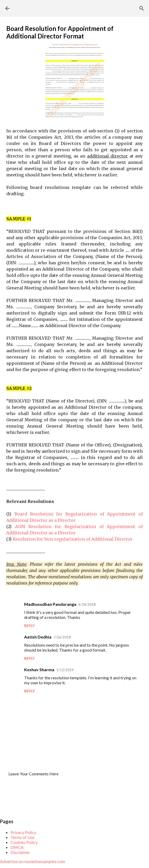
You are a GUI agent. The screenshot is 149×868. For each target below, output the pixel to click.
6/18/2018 (87, 604)
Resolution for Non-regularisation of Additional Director (73, 539)
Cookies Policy (24, 842)
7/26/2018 (62, 637)
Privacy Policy (23, 832)
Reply (29, 626)
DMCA (17, 847)
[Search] (142, 8)
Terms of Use (22, 837)
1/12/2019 (65, 670)
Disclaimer (20, 852)
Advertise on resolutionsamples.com (33, 861)
